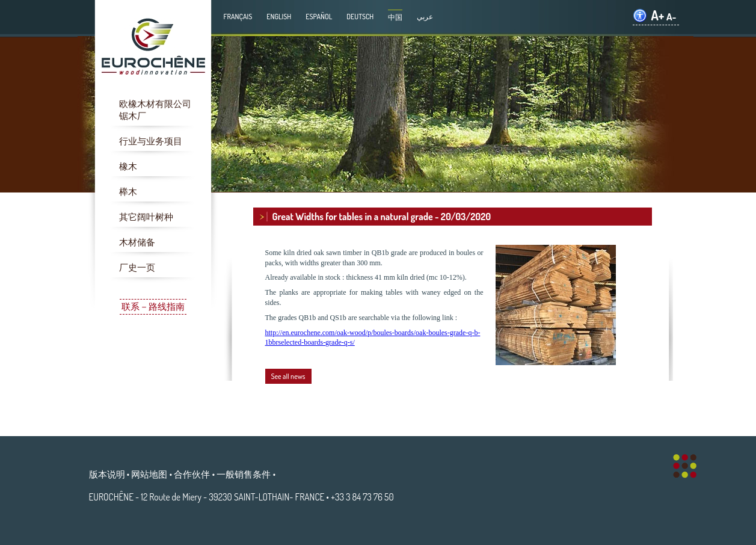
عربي (425, 17)
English (279, 17)
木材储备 (137, 242)
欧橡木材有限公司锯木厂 (155, 110)
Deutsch (360, 17)
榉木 (128, 192)
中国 (395, 17)
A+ (657, 15)
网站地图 (149, 474)
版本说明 (107, 474)
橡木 (128, 166)
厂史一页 (137, 267)
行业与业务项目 (151, 141)
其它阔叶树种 (146, 217)
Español (319, 17)
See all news (288, 376)
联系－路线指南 (153, 306)
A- (671, 17)
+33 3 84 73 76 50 (362, 497)
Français (238, 17)
